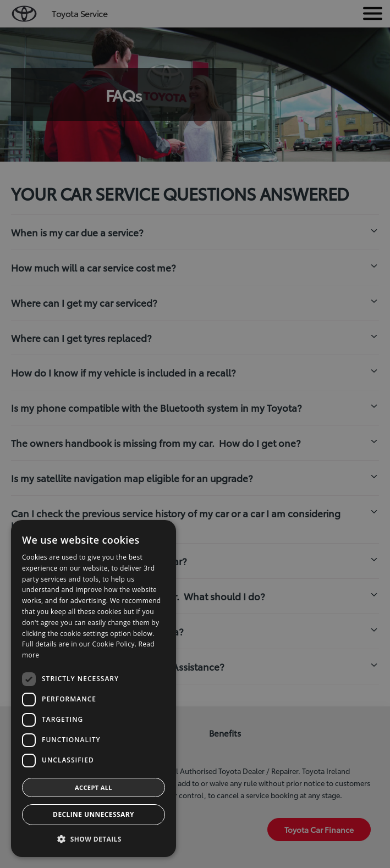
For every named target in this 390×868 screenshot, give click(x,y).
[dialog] (94, 689)
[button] (94, 839)
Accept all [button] (94, 787)
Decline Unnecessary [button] (94, 814)
